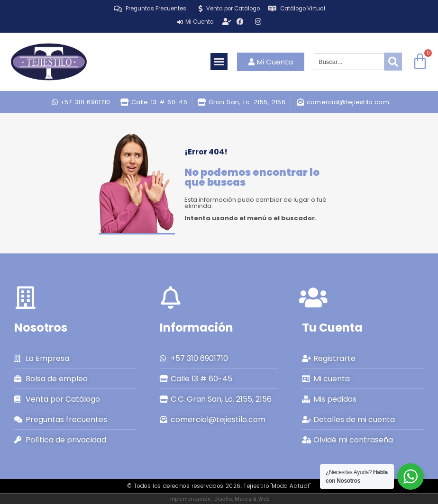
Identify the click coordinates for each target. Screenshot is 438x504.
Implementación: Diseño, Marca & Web (219, 499)
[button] (219, 62)
